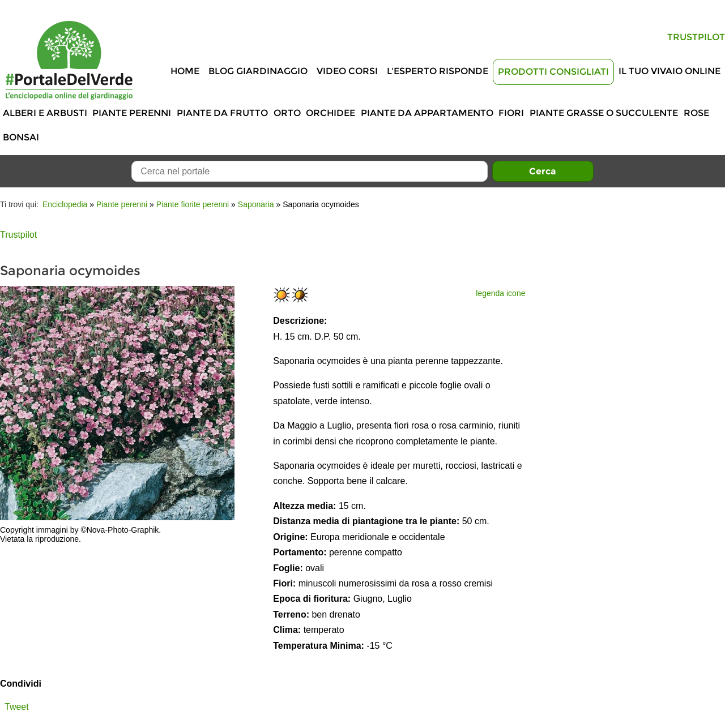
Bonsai (21, 137)
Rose (696, 113)
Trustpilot (696, 37)
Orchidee (330, 113)
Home (185, 71)
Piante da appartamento (427, 113)
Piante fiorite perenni (193, 204)
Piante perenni (132, 113)
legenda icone (500, 293)
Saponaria (256, 204)
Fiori (511, 113)
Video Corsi (347, 71)
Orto (287, 113)
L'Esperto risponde (438, 71)
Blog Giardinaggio (258, 71)
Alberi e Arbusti (45, 113)
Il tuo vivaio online (669, 71)
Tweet (17, 707)
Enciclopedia (65, 204)
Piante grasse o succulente (604, 113)
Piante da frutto (222, 113)
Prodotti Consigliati (553, 72)
